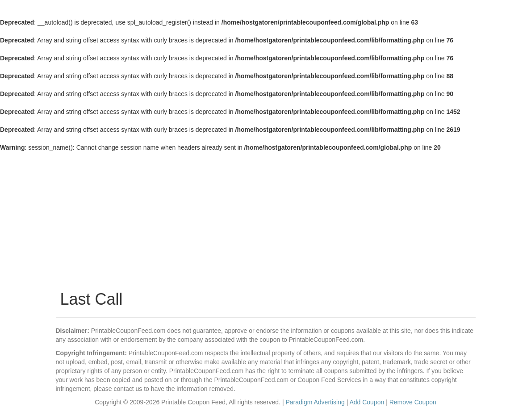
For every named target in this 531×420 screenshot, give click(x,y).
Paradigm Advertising (315, 402)
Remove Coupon (413, 402)
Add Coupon (367, 402)
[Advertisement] (266, 219)
